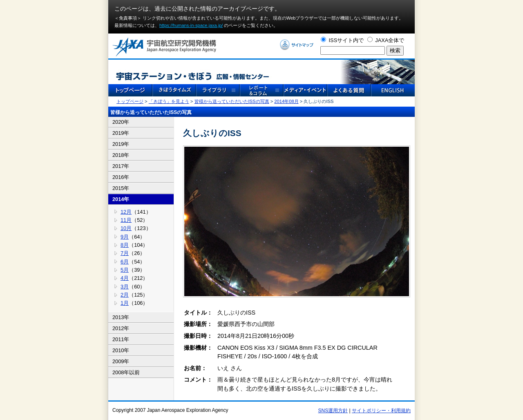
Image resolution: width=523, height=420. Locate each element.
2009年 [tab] (121, 361)
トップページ (130, 101)
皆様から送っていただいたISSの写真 (232, 101)
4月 (125, 278)
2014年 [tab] (121, 199)
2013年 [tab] (121, 317)
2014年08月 (286, 101)
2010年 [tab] (121, 350)
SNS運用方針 (333, 411)
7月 (125, 253)
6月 (125, 262)
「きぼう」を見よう (169, 101)
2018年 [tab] (121, 155)
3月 (125, 287)
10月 (126, 228)
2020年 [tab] (121, 122)
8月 (125, 245)
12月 (126, 212)
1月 (125, 303)
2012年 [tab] (121, 328)
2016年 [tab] (121, 177)
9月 (125, 237)
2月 (125, 295)
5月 (125, 270)
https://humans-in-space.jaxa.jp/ (191, 25)
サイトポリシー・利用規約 (381, 411)
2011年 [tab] (121, 339)
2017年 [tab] (121, 166)
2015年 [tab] (121, 188)
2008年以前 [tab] (126, 372)
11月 (126, 220)
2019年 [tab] (121, 133)
